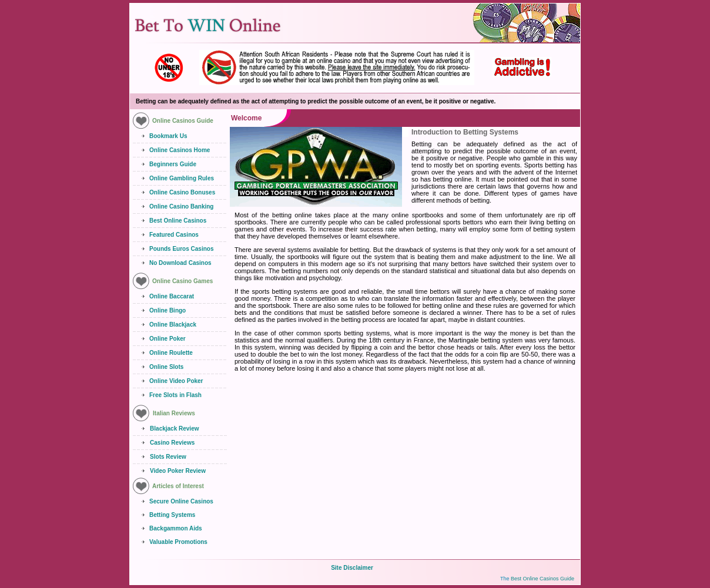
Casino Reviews (172, 443)
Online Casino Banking (181, 206)
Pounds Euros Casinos (181, 249)
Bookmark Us (168, 136)
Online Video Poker (176, 381)
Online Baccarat (172, 296)
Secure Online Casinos (181, 501)
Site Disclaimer (352, 568)
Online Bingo (168, 310)
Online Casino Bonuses (182, 192)
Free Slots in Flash (175, 395)
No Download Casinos (180, 263)
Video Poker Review (178, 471)
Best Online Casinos (178, 221)
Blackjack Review (174, 429)
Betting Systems (172, 515)
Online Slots (166, 367)
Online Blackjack (173, 325)
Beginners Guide (173, 164)
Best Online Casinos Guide (542, 579)
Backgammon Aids (176, 528)
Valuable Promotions (178, 542)
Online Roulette (171, 353)
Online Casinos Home (180, 150)
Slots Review (168, 457)
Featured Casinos (174, 235)
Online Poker (168, 339)
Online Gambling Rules (182, 178)
